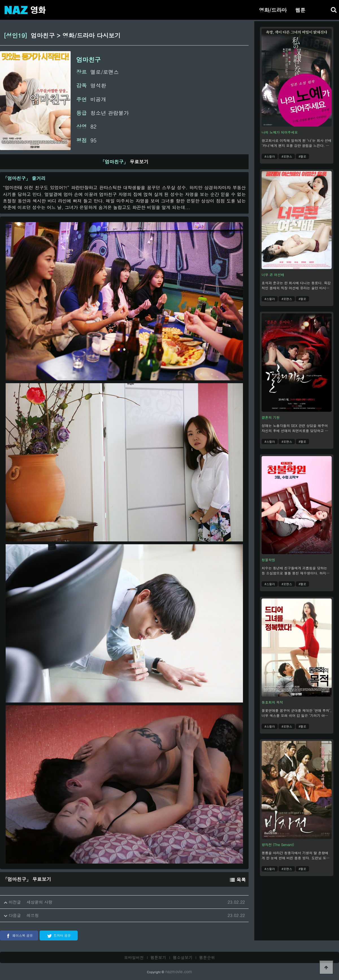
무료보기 (124, 162)
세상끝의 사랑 (39, 902)
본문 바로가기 (0, 0)
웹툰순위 (207, 957)
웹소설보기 (183, 957)
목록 (238, 880)
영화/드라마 (273, 10)
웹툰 (300, 10)
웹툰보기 (158, 957)
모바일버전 (134, 957)
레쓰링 (33, 915)
